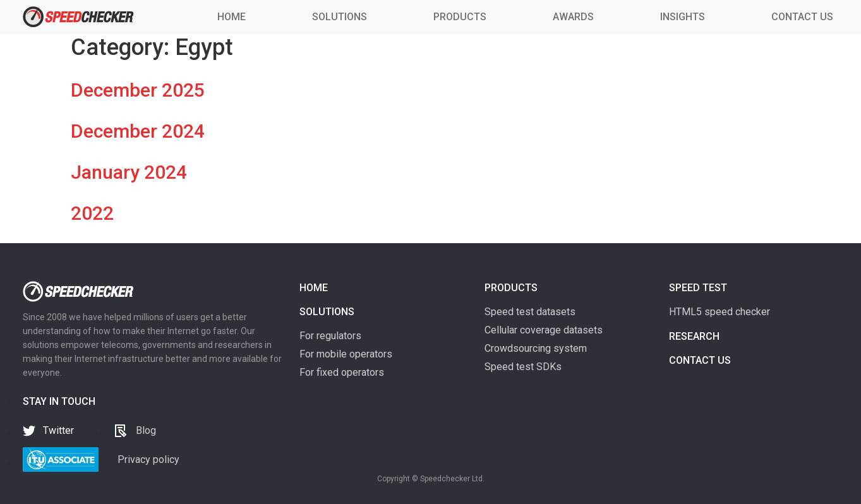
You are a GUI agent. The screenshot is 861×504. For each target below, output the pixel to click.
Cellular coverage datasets (544, 330)
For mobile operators (346, 354)
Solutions (327, 312)
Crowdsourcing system (536, 348)
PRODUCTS (460, 17)
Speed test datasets (530, 312)
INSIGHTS (683, 17)
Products (511, 288)
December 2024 (138, 131)
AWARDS (573, 17)
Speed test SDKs (523, 367)
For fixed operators (342, 372)
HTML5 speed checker (720, 312)
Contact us (700, 360)
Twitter (58, 430)
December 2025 (138, 90)
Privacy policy (148, 459)
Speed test (698, 288)
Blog (146, 430)
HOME (232, 17)
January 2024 (129, 172)
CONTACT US (802, 17)
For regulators (330, 336)
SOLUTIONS (340, 17)
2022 (92, 213)
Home (314, 288)
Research (694, 336)
